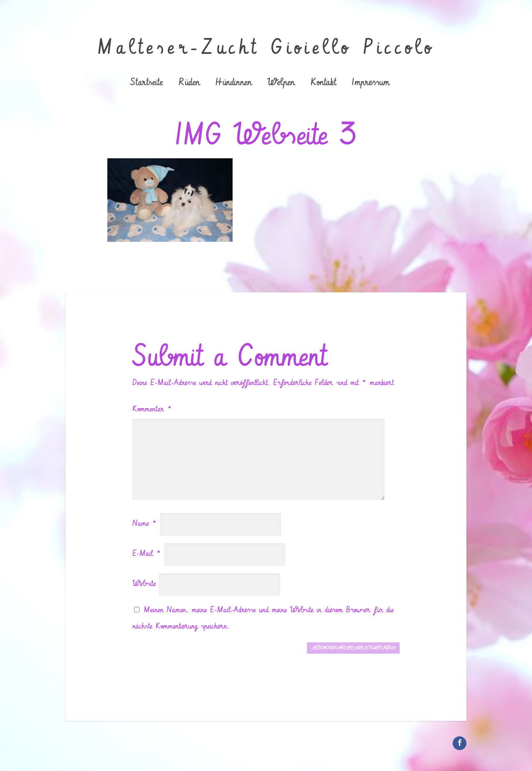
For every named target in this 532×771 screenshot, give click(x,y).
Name (144, 524)
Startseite (147, 83)
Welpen (281, 83)
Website (144, 584)
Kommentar (152, 409)
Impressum (370, 83)
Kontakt (323, 83)
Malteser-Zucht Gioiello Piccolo (266, 48)
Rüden (189, 83)
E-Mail (147, 554)
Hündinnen (233, 83)
